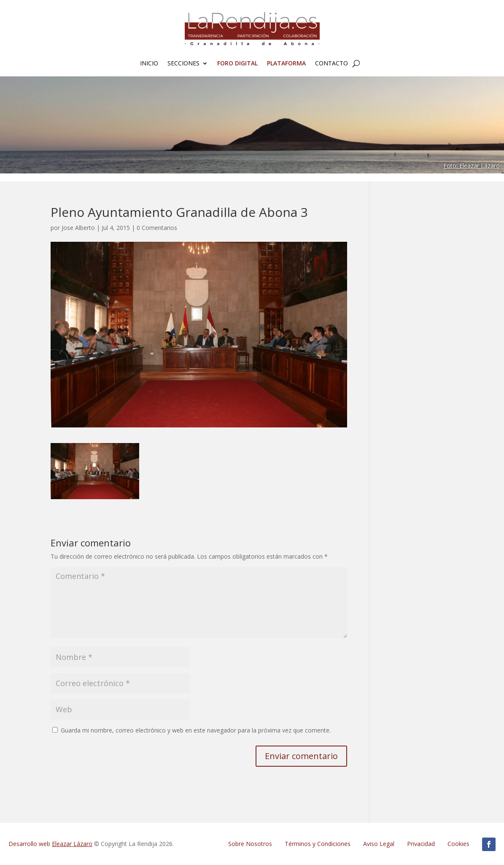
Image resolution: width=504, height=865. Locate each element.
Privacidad (421, 844)
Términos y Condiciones (318, 844)
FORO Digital (237, 64)
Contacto (332, 64)
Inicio (149, 64)
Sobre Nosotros (250, 844)
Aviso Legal (379, 844)
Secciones (183, 64)
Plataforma (286, 64)
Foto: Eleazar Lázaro (472, 166)
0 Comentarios (157, 228)
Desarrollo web (50, 844)
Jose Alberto (78, 228)
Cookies (458, 844)
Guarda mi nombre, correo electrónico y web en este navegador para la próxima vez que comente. (196, 730)
